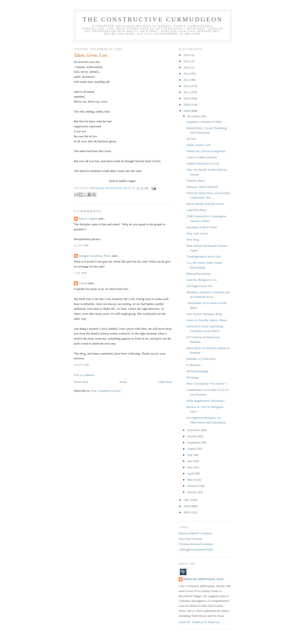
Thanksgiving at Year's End (203, 256)
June (191, 461)
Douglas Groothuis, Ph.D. (95, 256)
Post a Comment (84, 375)
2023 (187, 61)
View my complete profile (199, 622)
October (193, 436)
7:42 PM (80, 273)
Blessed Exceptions (198, 274)
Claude (83, 283)
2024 (187, 55)
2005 (187, 512)
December (194, 116)
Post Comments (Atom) (106, 391)
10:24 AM (81, 365)
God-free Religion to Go (201, 280)
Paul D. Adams (88, 219)
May (191, 467)
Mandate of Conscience (201, 359)
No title (191, 139)
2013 (187, 80)
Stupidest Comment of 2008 (204, 122)
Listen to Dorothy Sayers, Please (207, 320)
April (191, 473)
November (194, 430)
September (194, 442)
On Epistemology (197, 371)
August (192, 449)
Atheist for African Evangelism (206, 151)
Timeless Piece (196, 181)
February (193, 486)
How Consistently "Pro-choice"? (206, 384)
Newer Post (81, 382)
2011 (187, 92)
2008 (187, 111)
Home (123, 382)
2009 (187, 105)
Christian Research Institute (196, 544)
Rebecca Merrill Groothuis (195, 533)
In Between (193, 365)
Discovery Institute (191, 539)
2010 (187, 98)
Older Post (165, 382)
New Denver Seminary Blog (204, 314)
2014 (187, 74)
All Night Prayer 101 (199, 286)
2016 (187, 67)
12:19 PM (81, 245)
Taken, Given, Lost (198, 145)
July (190, 455)
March (192, 480)
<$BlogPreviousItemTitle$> (196, 549)
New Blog (193, 240)
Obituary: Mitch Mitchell (202, 187)
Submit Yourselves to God (203, 163)
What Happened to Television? (205, 401)
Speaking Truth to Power (202, 227)
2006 (187, 506)
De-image (192, 377)
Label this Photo (196, 210)
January (193, 492)
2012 (187, 86)
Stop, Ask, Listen (197, 233)
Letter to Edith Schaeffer (202, 157)
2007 (187, 500)
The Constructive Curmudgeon (153, 19)
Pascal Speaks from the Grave (205, 204)
